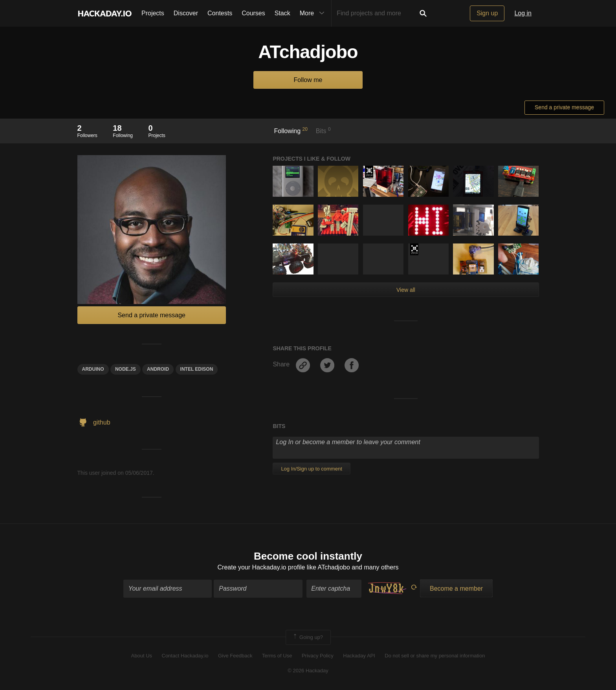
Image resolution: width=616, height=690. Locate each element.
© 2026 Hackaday (308, 671)
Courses (253, 13)
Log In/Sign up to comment (311, 469)
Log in (523, 13)
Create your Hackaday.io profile (261, 567)
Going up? (308, 637)
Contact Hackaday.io (185, 656)
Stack (282, 13)
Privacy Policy (318, 656)
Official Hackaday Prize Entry (369, 172)
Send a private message (564, 107)
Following (291, 130)
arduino (93, 369)
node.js (126, 369)
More (314, 13)
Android (158, 369)
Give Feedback (235, 656)
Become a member (456, 588)
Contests (220, 13)
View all (406, 290)
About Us (142, 656)
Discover (186, 13)
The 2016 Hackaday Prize (414, 249)
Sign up (487, 13)
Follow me (308, 80)
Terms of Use (277, 656)
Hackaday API (359, 656)
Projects (153, 13)
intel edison (197, 369)
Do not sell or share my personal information (435, 656)
